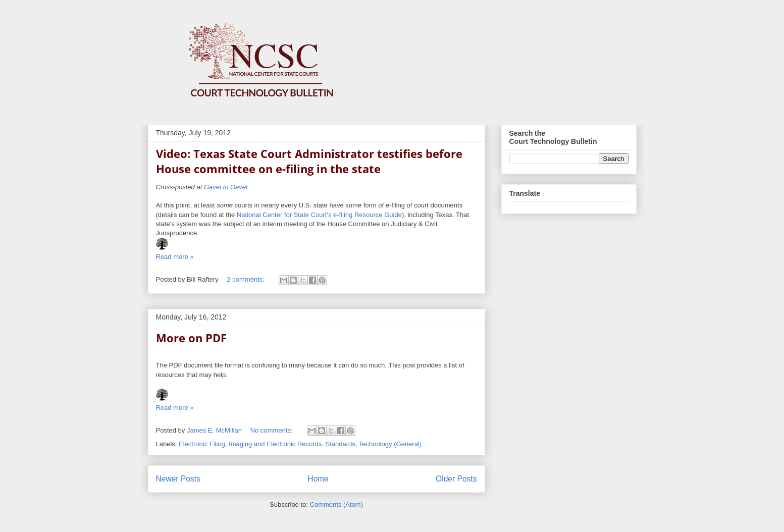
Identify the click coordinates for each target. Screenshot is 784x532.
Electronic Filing (202, 444)
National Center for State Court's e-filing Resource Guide (319, 215)
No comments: (272, 430)
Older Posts (456, 479)
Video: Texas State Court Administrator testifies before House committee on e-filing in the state (309, 161)
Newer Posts (178, 479)
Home (318, 479)
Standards (341, 444)
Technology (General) (390, 444)
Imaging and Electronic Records (275, 444)
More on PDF (191, 338)
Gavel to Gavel (226, 187)
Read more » (175, 257)
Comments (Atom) (336, 504)
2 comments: (246, 279)
